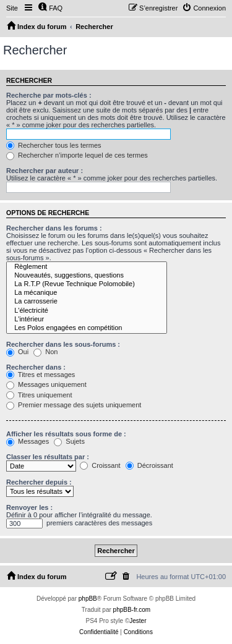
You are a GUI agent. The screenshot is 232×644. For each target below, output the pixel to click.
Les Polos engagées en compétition (87, 328)
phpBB (88, 599)
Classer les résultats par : (48, 457)
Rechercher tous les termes (54, 145)
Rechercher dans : (36, 367)
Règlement (87, 267)
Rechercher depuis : (39, 482)
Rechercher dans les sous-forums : (63, 344)
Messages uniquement (46, 384)
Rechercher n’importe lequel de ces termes (77, 155)
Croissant (100, 465)
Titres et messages (41, 375)
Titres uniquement (39, 395)
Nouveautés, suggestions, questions (87, 276)
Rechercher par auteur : (45, 171)
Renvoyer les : (29, 507)
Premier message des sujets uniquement (74, 405)
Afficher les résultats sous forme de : (66, 434)
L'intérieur (87, 320)
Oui (17, 352)
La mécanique (87, 293)
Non (45, 352)
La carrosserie (87, 302)
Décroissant (149, 465)
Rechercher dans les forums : (54, 228)
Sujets (69, 441)
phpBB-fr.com (132, 610)
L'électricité (87, 311)
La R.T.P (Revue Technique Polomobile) (87, 284)
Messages (28, 441)
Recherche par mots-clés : (49, 95)
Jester (138, 621)
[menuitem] (50, 8)
